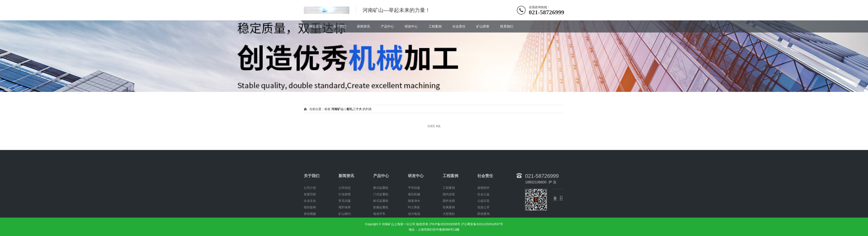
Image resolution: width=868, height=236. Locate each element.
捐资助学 (483, 210)
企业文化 (310, 223)
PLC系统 (414, 229)
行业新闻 (345, 216)
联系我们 (507, 26)
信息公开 (483, 229)
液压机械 (414, 216)
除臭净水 (414, 223)
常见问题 (345, 223)
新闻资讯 (363, 26)
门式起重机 (381, 216)
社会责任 (459, 26)
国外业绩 (449, 223)
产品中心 (387, 26)
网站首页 (316, 26)
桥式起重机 (381, 210)
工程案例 (435, 26)
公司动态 (345, 210)
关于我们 (340, 26)
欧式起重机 (381, 223)
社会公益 (483, 216)
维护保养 (345, 229)
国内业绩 (449, 216)
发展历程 (310, 216)
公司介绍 (310, 210)
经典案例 (449, 229)
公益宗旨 (483, 223)
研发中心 (411, 26)
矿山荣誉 (483, 26)
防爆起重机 (381, 229)
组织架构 (310, 229)
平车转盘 (414, 210)
